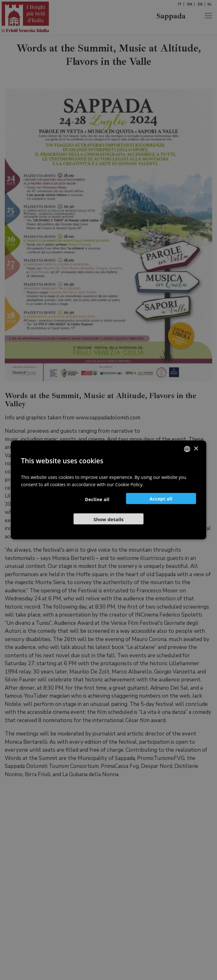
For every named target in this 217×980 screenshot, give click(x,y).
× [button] (196, 449)
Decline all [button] (97, 500)
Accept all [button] (161, 499)
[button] (108, 519)
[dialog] (108, 490)
